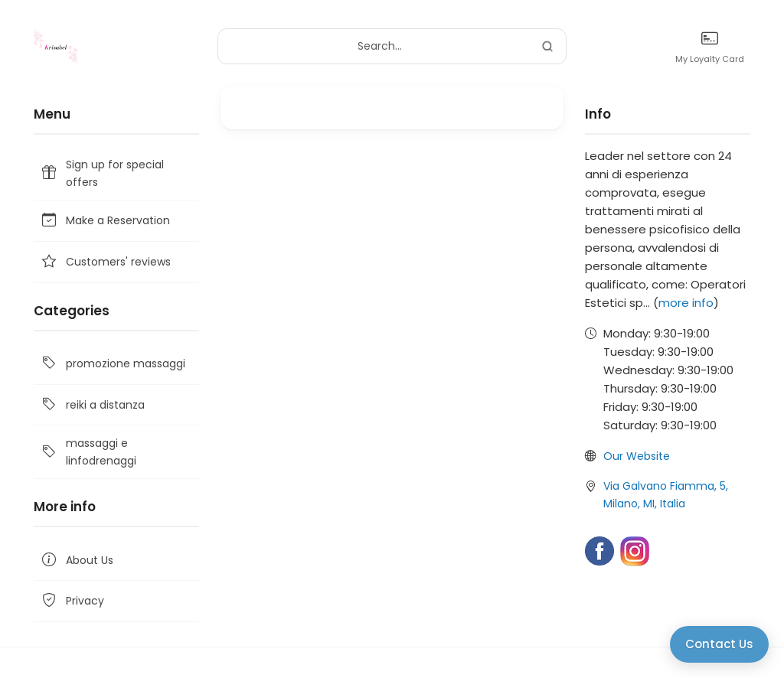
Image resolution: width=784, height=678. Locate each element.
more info (686, 303)
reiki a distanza (92, 405)
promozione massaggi (113, 364)
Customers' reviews (105, 262)
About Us (77, 560)
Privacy (72, 601)
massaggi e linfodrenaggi (88, 451)
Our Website (637, 456)
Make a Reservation (105, 221)
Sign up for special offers (102, 173)
